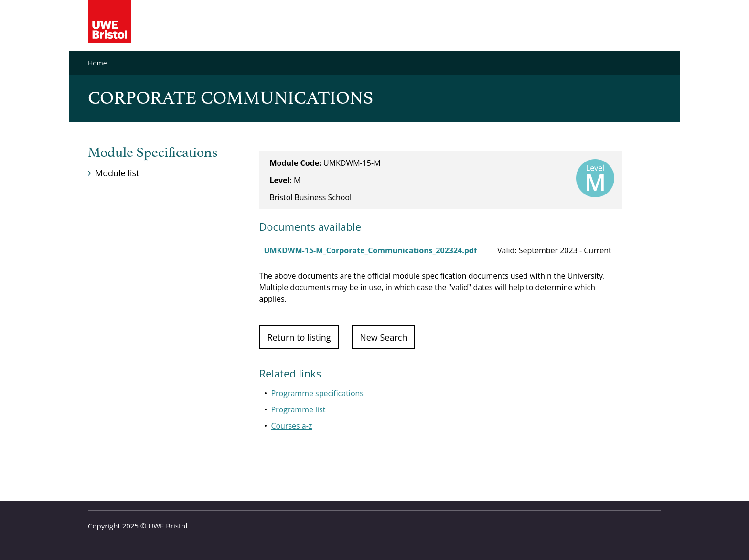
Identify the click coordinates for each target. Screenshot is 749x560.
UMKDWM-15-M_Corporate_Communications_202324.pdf (370, 250)
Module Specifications (153, 153)
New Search (383, 337)
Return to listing (299, 337)
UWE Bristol (168, 526)
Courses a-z (291, 426)
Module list (117, 173)
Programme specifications (317, 393)
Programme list (298, 409)
